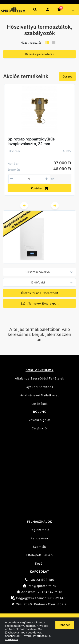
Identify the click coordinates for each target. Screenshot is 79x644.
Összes (67, 76)
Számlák (39, 547)
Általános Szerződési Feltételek (40, 378)
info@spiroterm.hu (40, 586)
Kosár (39, 563)
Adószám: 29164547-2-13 (39, 592)
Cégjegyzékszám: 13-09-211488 (39, 598)
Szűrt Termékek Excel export (40, 303)
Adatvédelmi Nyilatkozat (40, 395)
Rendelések (40, 538)
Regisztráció (39, 530)
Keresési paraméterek (40, 54)
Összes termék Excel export (40, 293)
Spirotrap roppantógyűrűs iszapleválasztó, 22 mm (31, 141)
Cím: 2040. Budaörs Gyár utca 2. (40, 604)
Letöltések (40, 404)
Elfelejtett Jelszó (39, 555)
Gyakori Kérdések (39, 387)
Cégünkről (40, 428)
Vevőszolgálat (40, 420)
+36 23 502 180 (40, 580)
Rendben (65, 625)
